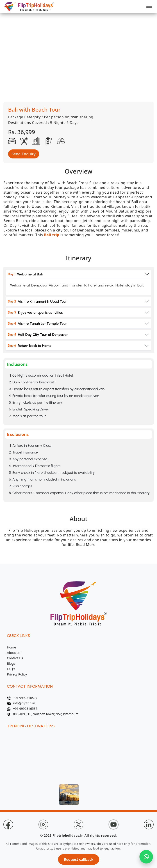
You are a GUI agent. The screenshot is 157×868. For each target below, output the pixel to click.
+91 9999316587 (22, 709)
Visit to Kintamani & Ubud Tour (37, 301)
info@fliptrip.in (21, 703)
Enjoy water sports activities (35, 313)
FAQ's (11, 669)
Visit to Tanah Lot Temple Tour (37, 324)
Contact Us (15, 658)
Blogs (11, 663)
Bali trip (52, 235)
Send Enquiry (24, 154)
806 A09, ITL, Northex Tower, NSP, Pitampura (43, 714)
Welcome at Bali (25, 274)
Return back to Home (30, 346)
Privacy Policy (17, 674)
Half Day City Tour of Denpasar (38, 335)
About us (14, 653)
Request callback (78, 859)
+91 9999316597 (22, 698)
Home (11, 647)
